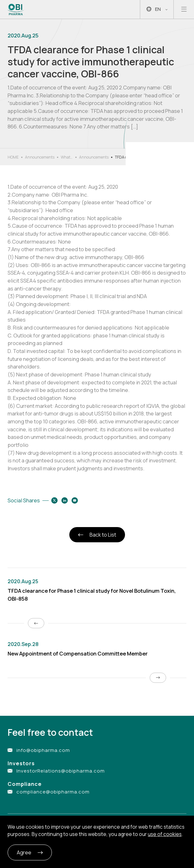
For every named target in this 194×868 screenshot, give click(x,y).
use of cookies (165, 834)
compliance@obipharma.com (53, 792)
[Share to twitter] (54, 500)
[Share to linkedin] (65, 500)
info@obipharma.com (43, 750)
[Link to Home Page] (16, 10)
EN (157, 9)
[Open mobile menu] (184, 9)
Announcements (40, 157)
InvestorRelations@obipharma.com (61, 771)
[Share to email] (75, 500)
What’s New (67, 157)
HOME (13, 157)
